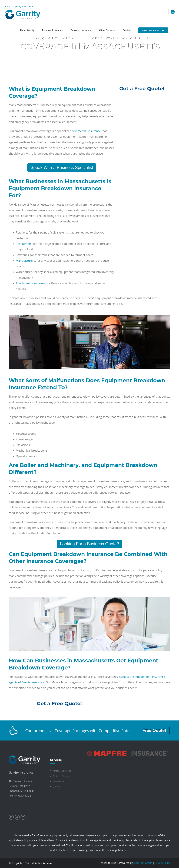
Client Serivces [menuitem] (107, 30)
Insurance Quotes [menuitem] (153, 30)
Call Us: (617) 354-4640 (20, 7)
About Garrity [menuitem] (27, 30)
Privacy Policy (163, 863)
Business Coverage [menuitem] (62, 776)
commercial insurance (86, 131)
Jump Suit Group (143, 863)
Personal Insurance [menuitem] (52, 30)
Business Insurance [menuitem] (81, 30)
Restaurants (24, 244)
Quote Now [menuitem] (58, 781)
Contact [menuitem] (127, 30)
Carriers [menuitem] (56, 787)
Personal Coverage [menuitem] (62, 771)
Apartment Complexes (30, 283)
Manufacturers (25, 261)
